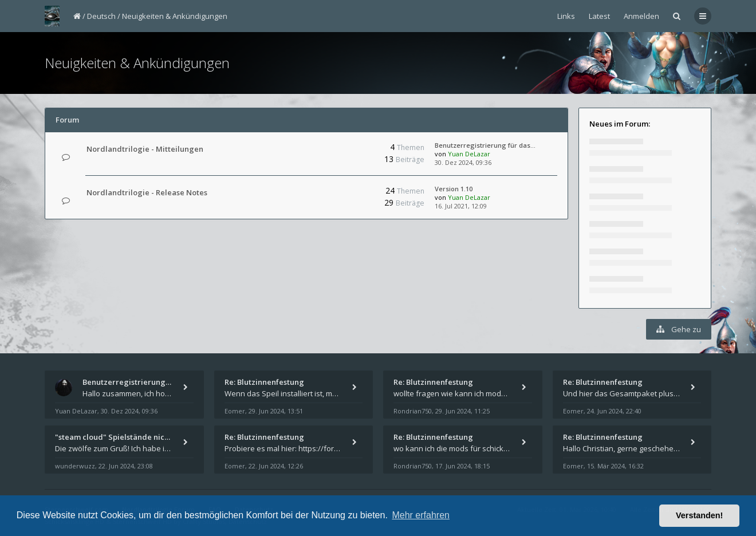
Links (566, 16)
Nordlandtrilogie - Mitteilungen (145, 149)
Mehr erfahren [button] (421, 515)
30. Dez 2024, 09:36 (463, 162)
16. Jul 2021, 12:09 (461, 206)
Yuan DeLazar (469, 154)
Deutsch (101, 16)
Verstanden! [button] (699, 515)
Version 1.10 (454, 189)
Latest (599, 16)
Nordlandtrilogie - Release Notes (147, 192)
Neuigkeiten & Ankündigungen (175, 16)
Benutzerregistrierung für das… (485, 145)
